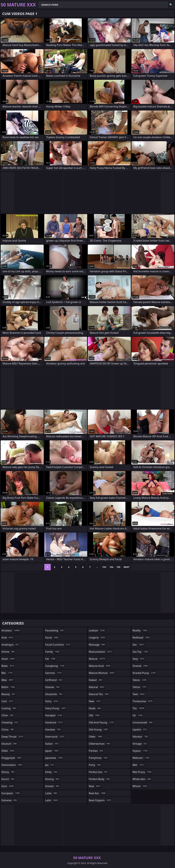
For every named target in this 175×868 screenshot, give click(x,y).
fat (51, 659)
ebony (8, 772)
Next (127, 567)
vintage (140, 744)
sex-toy (141, 652)
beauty (9, 694)
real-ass (97, 793)
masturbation (101, 652)
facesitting (55, 630)
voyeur (140, 751)
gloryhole (54, 694)
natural (97, 687)
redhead (141, 638)
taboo (140, 680)
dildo (8, 751)
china (8, 730)
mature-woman (102, 673)
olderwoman (100, 744)
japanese (54, 758)
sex (139, 645)
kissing (52, 779)
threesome (143, 701)
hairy (52, 701)
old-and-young (102, 722)
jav (50, 765)
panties (96, 751)
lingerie (97, 638)
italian (52, 744)
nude (95, 708)
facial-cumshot (58, 645)
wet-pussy (142, 772)
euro (8, 786)
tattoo (140, 687)
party (95, 765)
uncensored (143, 722)
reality (140, 630)
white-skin (142, 779)
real (95, 786)
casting (9, 708)
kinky (51, 772)
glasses (53, 687)
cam (8, 701)
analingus (10, 645)
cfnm (8, 715)
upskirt (140, 730)
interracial (55, 737)
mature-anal (100, 666)
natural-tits (99, 694)
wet (138, 765)
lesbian (97, 630)
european (11, 793)
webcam (141, 758)
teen (139, 694)
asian (8, 659)
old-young (99, 730)
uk (138, 715)
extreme (10, 800)
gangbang (55, 666)
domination (12, 765)
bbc (7, 673)
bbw (8, 680)
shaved (140, 666)
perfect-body (100, 779)
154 (111, 567)
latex (51, 793)
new (95, 701)
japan (52, 751)
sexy (139, 659)
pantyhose (99, 758)
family (53, 652)
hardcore (54, 722)
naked (96, 680)
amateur (11, 630)
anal (8, 638)
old (95, 715)
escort (8, 779)
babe (8, 666)
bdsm (9, 687)
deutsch (9, 744)
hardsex (53, 730)
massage (97, 645)
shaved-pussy (144, 673)
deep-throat (13, 737)
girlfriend (54, 680)
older (96, 737)
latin (52, 800)
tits (139, 708)
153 (104, 567)
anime (8, 652)
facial (52, 638)
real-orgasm (100, 800)
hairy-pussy (56, 708)
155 (118, 567)
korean (53, 786)
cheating (10, 722)
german (54, 673)
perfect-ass (99, 772)
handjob (54, 715)
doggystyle (12, 758)
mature (97, 659)
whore (140, 786)
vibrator (140, 737)
